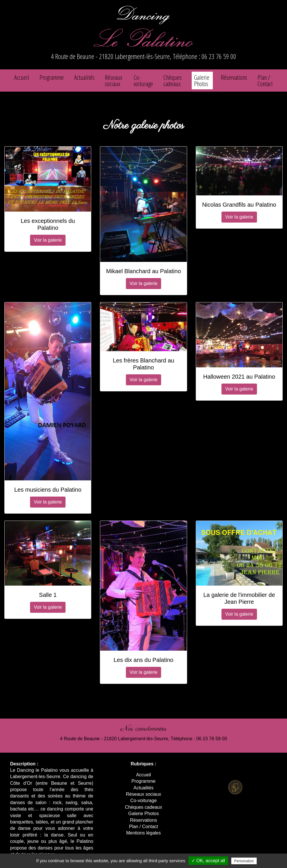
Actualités (84, 77)
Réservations (234, 77)
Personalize (244, 861)
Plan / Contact (265, 80)
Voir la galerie (48, 240)
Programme (52, 77)
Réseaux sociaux (113, 80)
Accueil (22, 77)
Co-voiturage (143, 80)
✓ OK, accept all (208, 861)
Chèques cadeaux (173, 80)
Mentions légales (143, 833)
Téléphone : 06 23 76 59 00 (204, 56)
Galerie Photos (202, 80)
